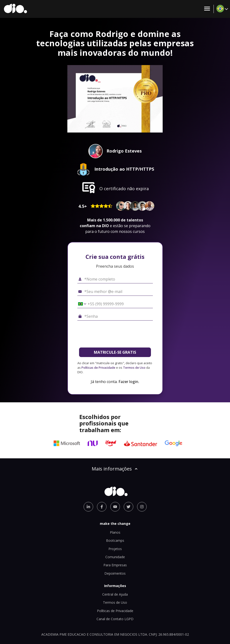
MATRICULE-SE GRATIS (115, 352)
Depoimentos (115, 573)
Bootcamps (115, 540)
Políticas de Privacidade (98, 368)
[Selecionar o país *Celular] (80, 304)
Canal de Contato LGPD (115, 619)
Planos (115, 532)
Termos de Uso (134, 368)
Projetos (115, 549)
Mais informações (115, 469)
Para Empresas (115, 565)
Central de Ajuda (115, 594)
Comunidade (115, 557)
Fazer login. (129, 382)
